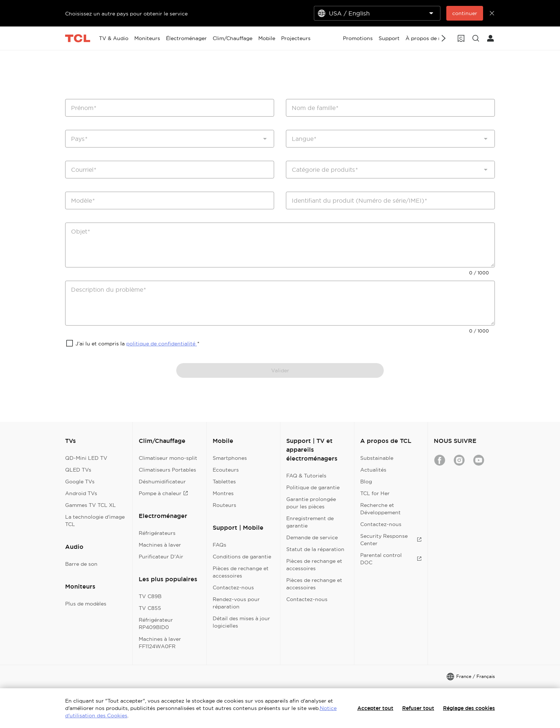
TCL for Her (375, 493)
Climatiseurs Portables (167, 470)
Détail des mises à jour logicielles (241, 622)
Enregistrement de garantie (310, 522)
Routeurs (224, 505)
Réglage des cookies (469, 708)
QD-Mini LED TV (86, 458)
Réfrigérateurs (157, 533)
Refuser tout (418, 708)
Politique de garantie (313, 487)
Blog (366, 482)
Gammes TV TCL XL (91, 505)
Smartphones (230, 458)
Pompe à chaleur (163, 493)
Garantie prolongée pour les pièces (311, 503)
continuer (465, 13)
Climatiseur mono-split (168, 458)
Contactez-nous (233, 587)
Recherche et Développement (380, 509)
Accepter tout (375, 708)
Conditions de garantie (242, 557)
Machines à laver (160, 545)
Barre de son (81, 564)
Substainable (377, 458)
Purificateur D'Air (161, 557)
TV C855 (150, 608)
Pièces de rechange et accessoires (241, 572)
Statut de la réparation (315, 549)
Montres (223, 493)
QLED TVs (78, 470)
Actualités (373, 470)
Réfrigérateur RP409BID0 (156, 624)
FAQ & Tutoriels (306, 476)
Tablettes (224, 482)
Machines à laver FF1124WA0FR (160, 643)
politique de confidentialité (162, 344)
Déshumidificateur (162, 482)
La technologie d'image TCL (95, 521)
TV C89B (150, 596)
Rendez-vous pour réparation (236, 603)
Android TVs (81, 493)
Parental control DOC (391, 559)
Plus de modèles (86, 604)
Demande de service (312, 537)
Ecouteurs (226, 470)
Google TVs (80, 482)
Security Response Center (391, 540)
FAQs (219, 545)
